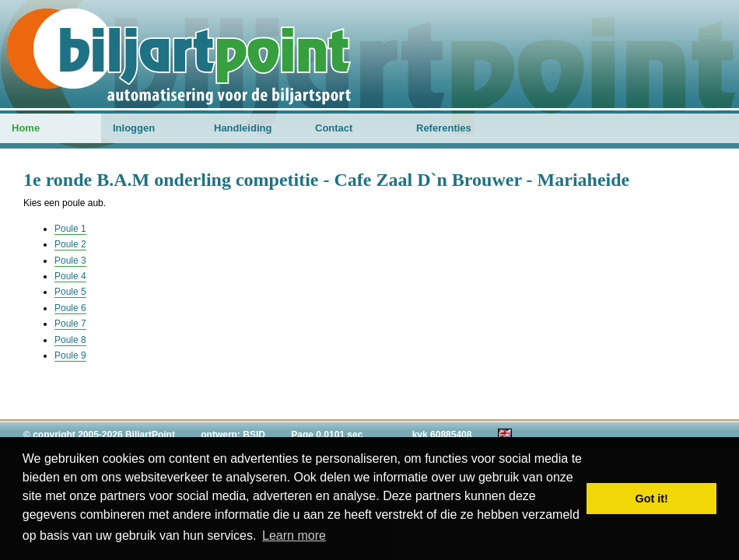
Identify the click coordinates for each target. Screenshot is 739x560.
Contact (334, 128)
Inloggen (134, 128)
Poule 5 (70, 292)
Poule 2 (70, 244)
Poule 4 (70, 276)
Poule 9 (70, 355)
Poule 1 (70, 229)
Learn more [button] (294, 535)
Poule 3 (70, 261)
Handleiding (243, 128)
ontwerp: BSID (233, 435)
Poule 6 (70, 308)
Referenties (444, 128)
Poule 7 (70, 324)
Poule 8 (70, 340)
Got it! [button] (652, 499)
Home (26, 128)
